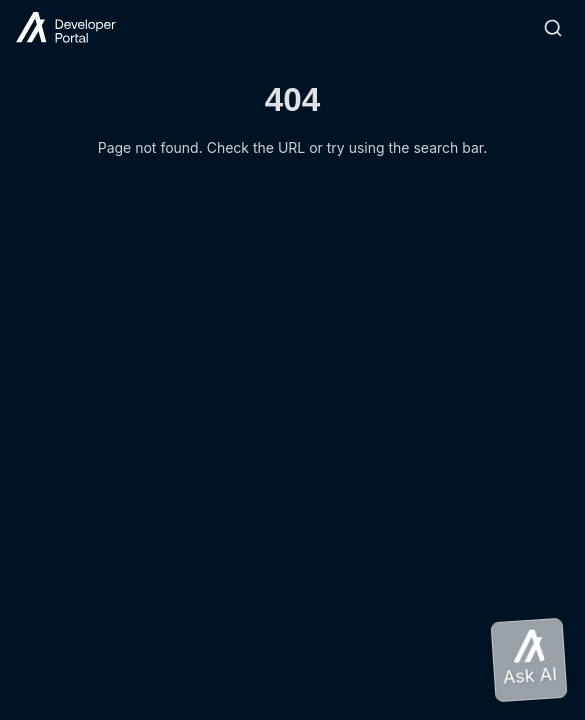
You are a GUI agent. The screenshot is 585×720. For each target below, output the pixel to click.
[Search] (553, 28)
